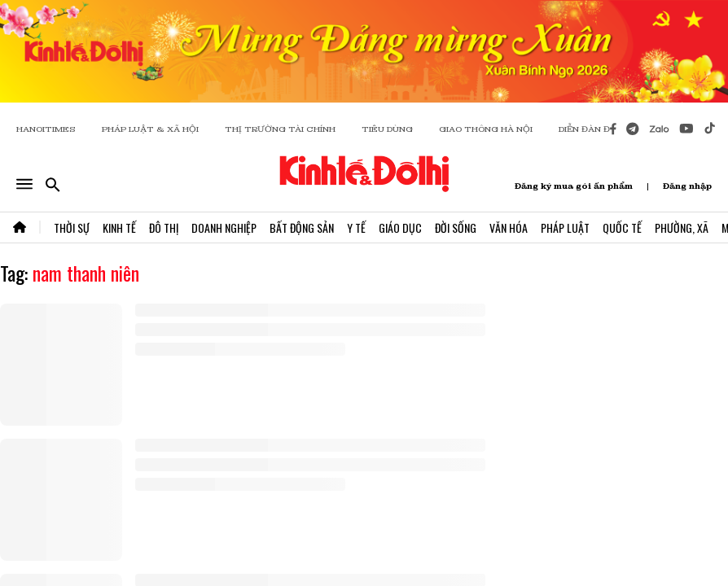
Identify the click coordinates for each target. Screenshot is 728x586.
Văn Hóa (509, 227)
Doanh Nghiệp (224, 227)
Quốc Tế (622, 227)
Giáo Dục (400, 227)
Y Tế (356, 227)
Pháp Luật (565, 227)
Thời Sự (72, 227)
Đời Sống (456, 227)
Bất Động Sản (302, 227)
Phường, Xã (682, 227)
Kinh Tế (119, 227)
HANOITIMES (46, 129)
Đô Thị (164, 227)
